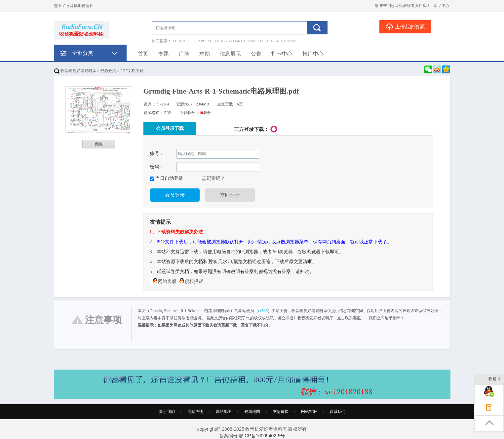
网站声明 (195, 412)
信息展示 (230, 54)
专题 (164, 54)
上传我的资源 (405, 26)
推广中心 (313, 54)
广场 (184, 54)
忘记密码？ (213, 178)
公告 (256, 54)
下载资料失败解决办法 (180, 232)
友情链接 (281, 412)
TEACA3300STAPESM (192, 41)
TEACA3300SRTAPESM (235, 41)
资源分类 (108, 71)
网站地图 (224, 412)
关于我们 (167, 412)
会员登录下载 (170, 128)
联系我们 (337, 412)
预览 (99, 144)
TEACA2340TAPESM (278, 41)
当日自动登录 (169, 178)
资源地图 (252, 412)
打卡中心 (282, 54)
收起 (495, 379)
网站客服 (163, 281)
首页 (143, 54)
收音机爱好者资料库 (75, 71)
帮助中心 (442, 6)
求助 (205, 54)
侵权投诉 (190, 281)
